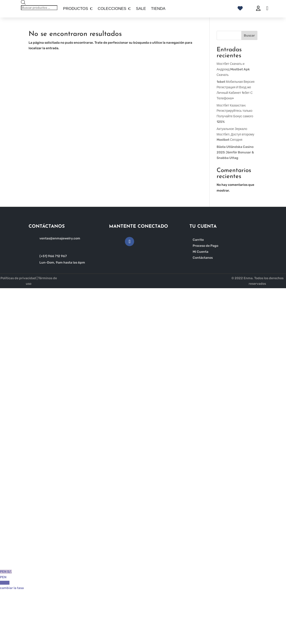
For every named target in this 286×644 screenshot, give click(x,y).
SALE (141, 9)
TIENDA (158, 9)
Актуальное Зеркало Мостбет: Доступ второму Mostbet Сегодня (236, 134)
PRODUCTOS (76, 9)
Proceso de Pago (205, 246)
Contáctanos (203, 258)
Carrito (198, 240)
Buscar (249, 36)
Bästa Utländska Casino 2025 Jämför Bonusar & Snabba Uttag (235, 152)
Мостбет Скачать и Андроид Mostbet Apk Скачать (233, 69)
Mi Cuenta (200, 252)
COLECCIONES (112, 9)
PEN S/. (143, 575)
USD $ (143, 586)
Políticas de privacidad (18, 278)
